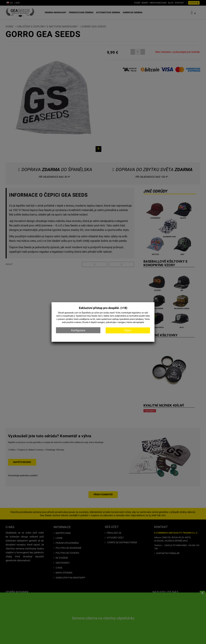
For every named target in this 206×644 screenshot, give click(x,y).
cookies (78, 322)
